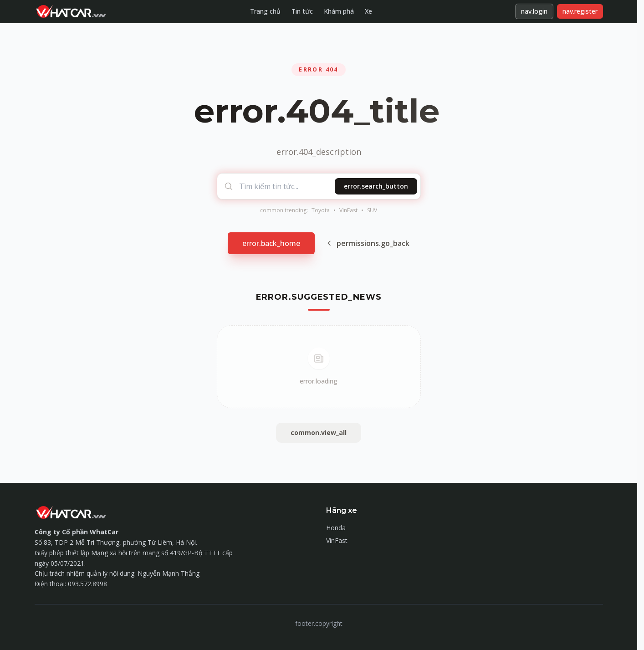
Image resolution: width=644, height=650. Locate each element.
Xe (368, 11)
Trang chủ (265, 11)
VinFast (348, 210)
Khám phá (339, 11)
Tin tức (302, 11)
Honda (336, 528)
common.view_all (319, 432)
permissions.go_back (368, 243)
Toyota (321, 210)
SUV (372, 210)
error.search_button (376, 186)
